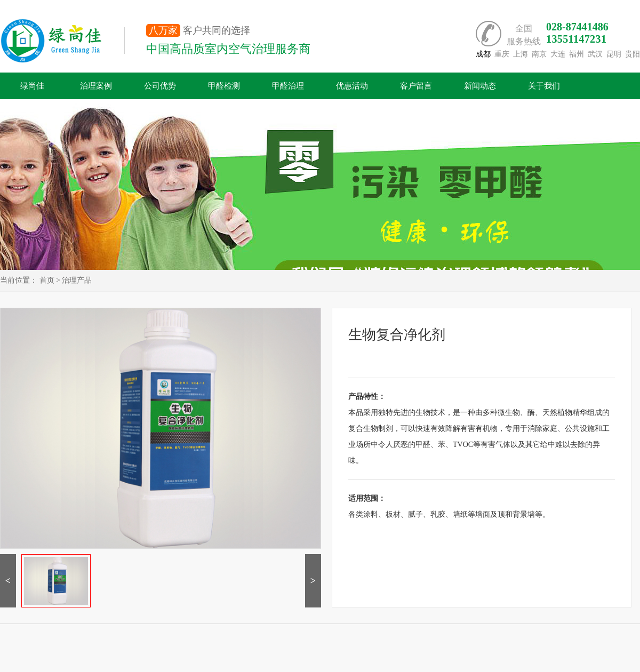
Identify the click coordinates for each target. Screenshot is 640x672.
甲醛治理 (288, 86)
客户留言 (416, 86)
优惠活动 (352, 86)
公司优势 (160, 86)
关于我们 (544, 86)
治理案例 (96, 86)
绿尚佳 (32, 86)
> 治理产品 (74, 280)
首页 (47, 280)
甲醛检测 (224, 86)
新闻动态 (480, 86)
